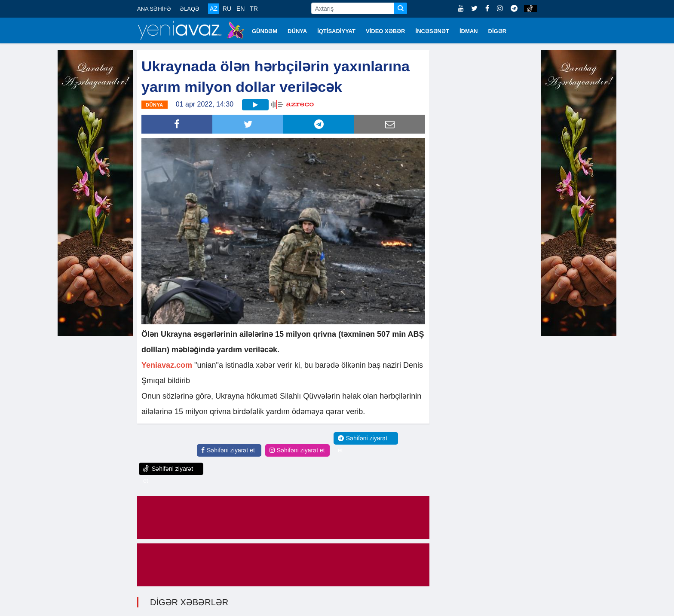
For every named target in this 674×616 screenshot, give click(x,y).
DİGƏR (498, 31)
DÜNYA (297, 31)
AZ (214, 9)
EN (240, 9)
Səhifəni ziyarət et (228, 450)
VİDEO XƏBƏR (386, 31)
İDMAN (469, 31)
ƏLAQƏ (190, 9)
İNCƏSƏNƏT (432, 31)
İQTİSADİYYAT (336, 31)
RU (227, 9)
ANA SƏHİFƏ (154, 9)
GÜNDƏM (265, 31)
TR (254, 9)
